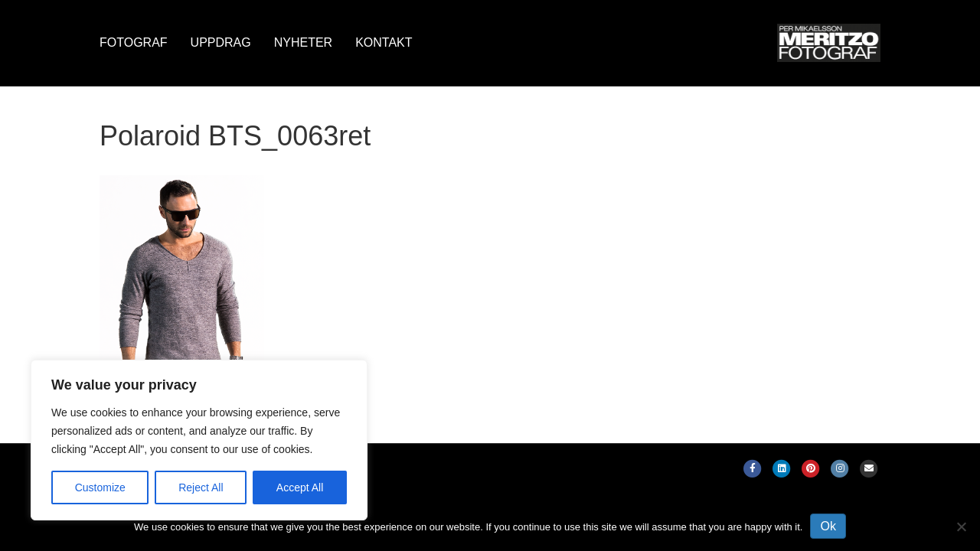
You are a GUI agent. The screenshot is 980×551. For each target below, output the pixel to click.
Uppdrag (221, 42)
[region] (199, 440)
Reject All (201, 487)
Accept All (300, 487)
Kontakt (384, 42)
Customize (100, 487)
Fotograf (134, 42)
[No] (961, 527)
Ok (828, 526)
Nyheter (303, 42)
